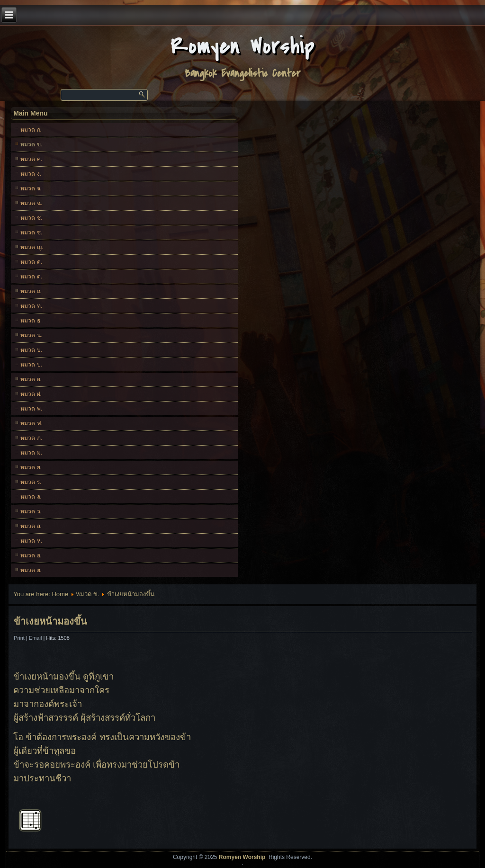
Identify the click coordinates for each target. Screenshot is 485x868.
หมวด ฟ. (31, 423)
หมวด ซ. (31, 233)
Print (20, 638)
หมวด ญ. (32, 247)
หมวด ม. (31, 453)
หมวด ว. (31, 511)
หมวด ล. (31, 497)
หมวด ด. (31, 262)
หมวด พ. (31, 409)
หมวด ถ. (31, 291)
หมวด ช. (31, 218)
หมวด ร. (31, 482)
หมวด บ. (31, 350)
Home (60, 594)
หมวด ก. (31, 130)
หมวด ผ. (31, 379)
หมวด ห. (31, 541)
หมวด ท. (31, 306)
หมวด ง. (31, 174)
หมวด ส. (31, 526)
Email (36, 638)
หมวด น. (31, 335)
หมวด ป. (31, 365)
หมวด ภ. (31, 438)
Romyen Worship (243, 47)
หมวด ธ (30, 321)
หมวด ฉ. (31, 203)
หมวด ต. (31, 277)
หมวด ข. (31, 144)
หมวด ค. (31, 159)
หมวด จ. (31, 188)
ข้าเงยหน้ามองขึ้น (50, 621)
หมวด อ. (31, 555)
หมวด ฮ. (31, 570)
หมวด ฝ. (31, 394)
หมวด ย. (31, 467)
